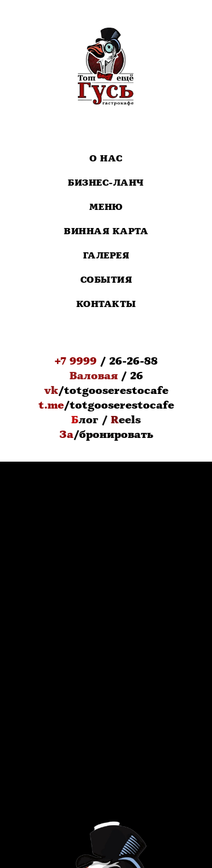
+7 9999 (75, 361)
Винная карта (106, 232)
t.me (51, 405)
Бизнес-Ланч (106, 183)
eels (130, 420)
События (106, 280)
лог (88, 420)
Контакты (106, 304)
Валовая (94, 376)
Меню (106, 207)
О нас (106, 159)
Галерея (106, 256)
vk (51, 391)
